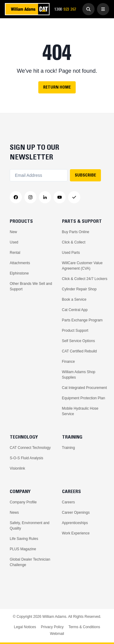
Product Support (75, 331)
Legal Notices (25, 627)
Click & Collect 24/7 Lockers (85, 279)
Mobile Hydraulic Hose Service (80, 411)
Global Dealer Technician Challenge (30, 562)
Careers (69, 502)
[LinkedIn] (45, 197)
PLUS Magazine (23, 549)
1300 (67, 9)
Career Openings (76, 513)
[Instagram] (30, 197)
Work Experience (76, 533)
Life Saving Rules (24, 539)
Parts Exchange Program (82, 320)
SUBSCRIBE (85, 175)
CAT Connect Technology (30, 448)
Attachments (20, 263)
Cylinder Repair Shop (79, 289)
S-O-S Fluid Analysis (26, 458)
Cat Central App (75, 310)
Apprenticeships (75, 523)
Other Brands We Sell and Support (31, 286)
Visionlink (17, 468)
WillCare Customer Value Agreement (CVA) (82, 266)
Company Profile (23, 502)
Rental (15, 253)
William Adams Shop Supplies (79, 375)
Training (69, 448)
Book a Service (74, 299)
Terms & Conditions (84, 627)
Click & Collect (74, 242)
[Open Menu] (103, 9)
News (14, 513)
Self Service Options (79, 341)
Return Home (57, 87)
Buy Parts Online (76, 232)
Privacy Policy (52, 627)
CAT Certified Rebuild (79, 351)
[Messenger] (74, 197)
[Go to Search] (88, 9)
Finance (69, 362)
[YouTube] (60, 197)
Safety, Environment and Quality (30, 526)
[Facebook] (16, 197)
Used (14, 242)
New (13, 232)
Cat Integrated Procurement (85, 388)
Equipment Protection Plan (84, 398)
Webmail (57, 634)
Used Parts (71, 253)
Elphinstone (19, 273)
